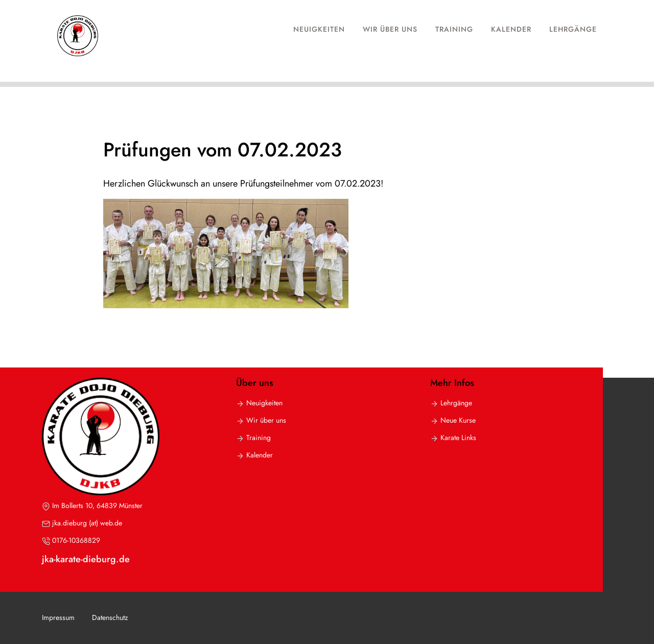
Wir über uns (390, 29)
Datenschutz (110, 617)
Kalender (511, 29)
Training (454, 29)
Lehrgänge (573, 29)
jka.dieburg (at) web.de (87, 523)
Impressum (58, 617)
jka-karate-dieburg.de (86, 559)
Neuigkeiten (319, 29)
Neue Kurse (458, 420)
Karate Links (458, 438)
